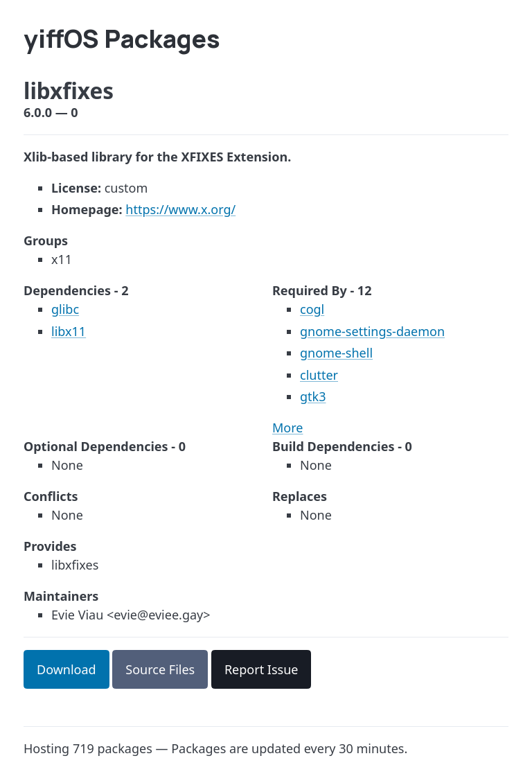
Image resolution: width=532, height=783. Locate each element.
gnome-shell (336, 353)
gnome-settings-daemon (372, 331)
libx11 (69, 331)
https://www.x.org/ (180, 209)
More (287, 428)
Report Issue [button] (261, 669)
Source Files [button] (160, 669)
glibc (65, 309)
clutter (319, 375)
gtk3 (313, 396)
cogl (312, 309)
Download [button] (66, 669)
